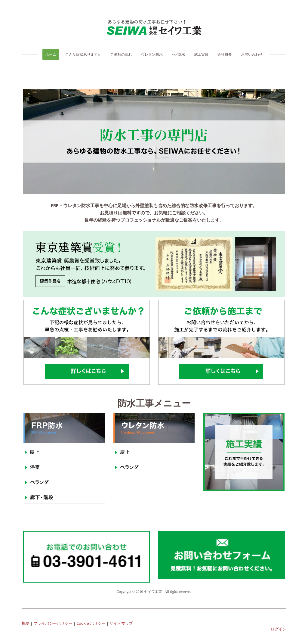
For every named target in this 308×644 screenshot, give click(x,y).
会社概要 (225, 54)
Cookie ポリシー (91, 623)
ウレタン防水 (152, 54)
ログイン (279, 629)
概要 (26, 623)
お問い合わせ (252, 54)
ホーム (51, 54)
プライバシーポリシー (53, 623)
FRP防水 (178, 54)
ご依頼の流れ (121, 54)
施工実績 (201, 54)
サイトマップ (121, 623)
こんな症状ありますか (83, 54)
